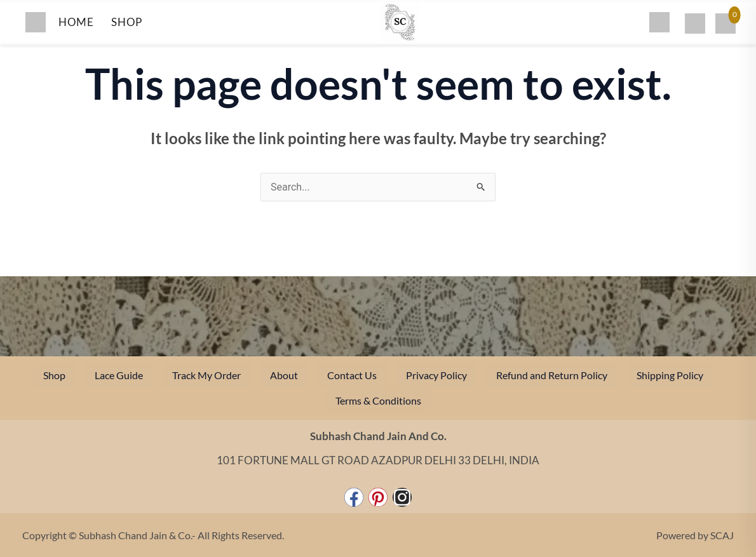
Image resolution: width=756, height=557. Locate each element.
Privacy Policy (436, 375)
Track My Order (206, 375)
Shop (54, 375)
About (284, 375)
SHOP (126, 22)
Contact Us (352, 375)
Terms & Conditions (378, 400)
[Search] (659, 22)
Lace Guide (119, 375)
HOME (76, 22)
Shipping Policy (670, 375)
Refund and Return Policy (552, 375)
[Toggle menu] (36, 22)
